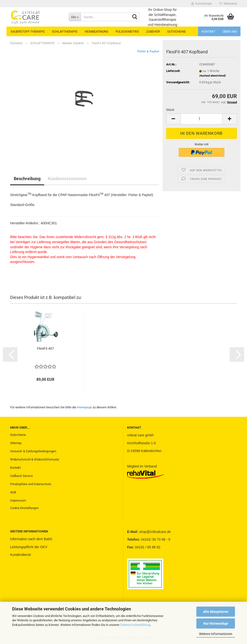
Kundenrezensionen (67, 179)
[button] (173, 119)
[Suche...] (75, 17)
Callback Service (21, 476)
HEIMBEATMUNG (96, 32)
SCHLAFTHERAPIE (65, 32)
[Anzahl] (202, 119)
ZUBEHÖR (153, 32)
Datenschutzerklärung (135, 625)
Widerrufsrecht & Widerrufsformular (35, 459)
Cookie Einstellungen (24, 508)
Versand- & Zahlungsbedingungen (33, 451)
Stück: (171, 110)
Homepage (84, 407)
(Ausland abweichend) (213, 76)
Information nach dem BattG (31, 539)
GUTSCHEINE (176, 32)
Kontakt (209, 32)
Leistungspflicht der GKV (29, 547)
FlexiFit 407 (45, 348)
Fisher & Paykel (148, 51)
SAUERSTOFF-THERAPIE (28, 32)
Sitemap (16, 443)
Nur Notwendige (216, 623)
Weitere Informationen (216, 634)
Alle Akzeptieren (216, 612)
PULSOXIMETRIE (127, 32)
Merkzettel (228, 4)
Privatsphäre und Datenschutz (31, 484)
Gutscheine (18, 435)
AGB (13, 492)
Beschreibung (27, 179)
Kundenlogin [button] (202, 4)
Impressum (18, 500)
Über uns (230, 32)
